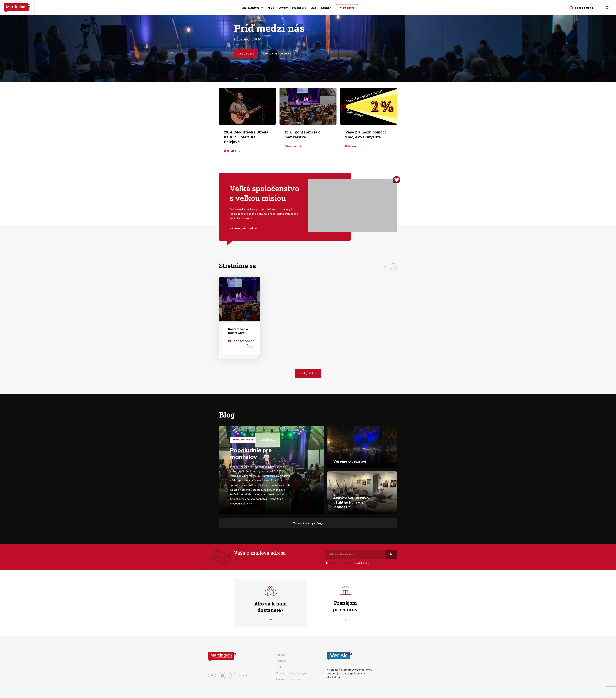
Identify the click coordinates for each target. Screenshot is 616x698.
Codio (404, 693)
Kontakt (326, 8)
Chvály (283, 8)
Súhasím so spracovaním (349, 553)
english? (582, 8)
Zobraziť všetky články (308, 513)
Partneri (281, 657)
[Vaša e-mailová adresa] (355, 544)
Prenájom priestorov (288, 669)
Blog (314, 8)
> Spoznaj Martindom (243, 228)
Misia (271, 8)
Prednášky (299, 8)
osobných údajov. (361, 553)
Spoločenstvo (251, 8)
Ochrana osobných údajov (292, 663)
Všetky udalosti (308, 363)
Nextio (385, 693)
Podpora (281, 651)
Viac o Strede (246, 54)
